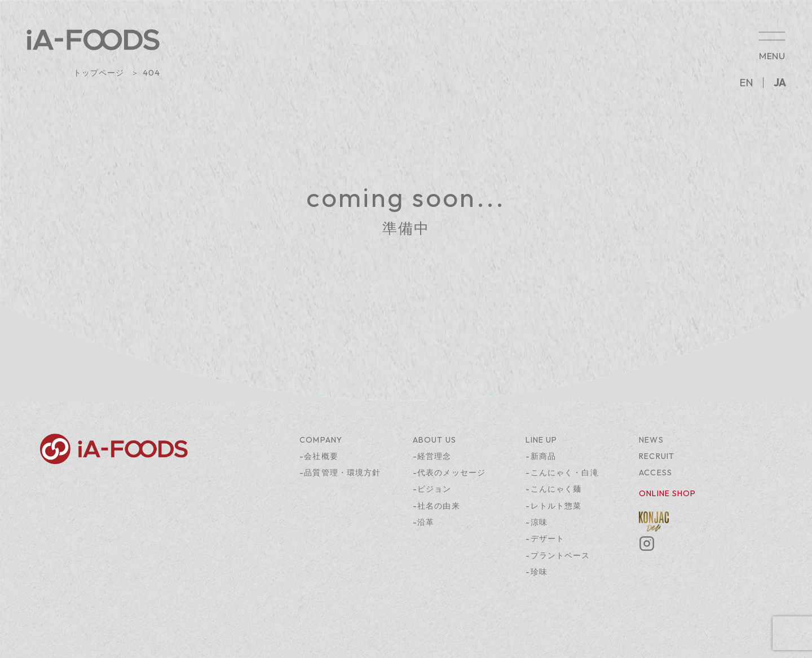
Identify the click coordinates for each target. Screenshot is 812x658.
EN (746, 83)
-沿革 (423, 522)
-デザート (545, 538)
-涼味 (536, 522)
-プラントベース (558, 555)
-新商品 (541, 456)
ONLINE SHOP (667, 493)
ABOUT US (434, 440)
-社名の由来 (436, 506)
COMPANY (321, 440)
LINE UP (541, 440)
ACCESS (656, 472)
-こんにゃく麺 (553, 489)
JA (780, 83)
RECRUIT (657, 456)
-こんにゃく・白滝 (562, 472)
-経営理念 (432, 456)
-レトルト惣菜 (553, 506)
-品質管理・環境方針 (340, 472)
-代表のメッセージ (449, 472)
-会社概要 (319, 456)
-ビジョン (432, 489)
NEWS (651, 440)
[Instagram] (647, 549)
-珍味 (536, 572)
